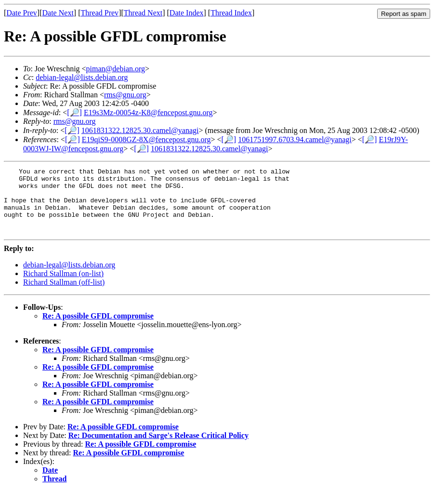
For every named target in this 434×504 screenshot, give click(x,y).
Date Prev (22, 13)
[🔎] (74, 113)
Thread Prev (99, 13)
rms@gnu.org (125, 95)
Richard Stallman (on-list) (63, 286)
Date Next (58, 13)
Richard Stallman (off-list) (64, 295)
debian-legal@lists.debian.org (82, 77)
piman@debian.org (116, 69)
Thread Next (143, 13)
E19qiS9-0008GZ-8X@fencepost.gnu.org (146, 139)
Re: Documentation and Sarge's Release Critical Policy (158, 448)
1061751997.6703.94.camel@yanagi (295, 139)
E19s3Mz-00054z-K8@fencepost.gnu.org (148, 113)
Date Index (187, 13)
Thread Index (231, 13)
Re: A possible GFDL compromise (98, 329)
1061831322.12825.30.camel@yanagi (140, 130)
